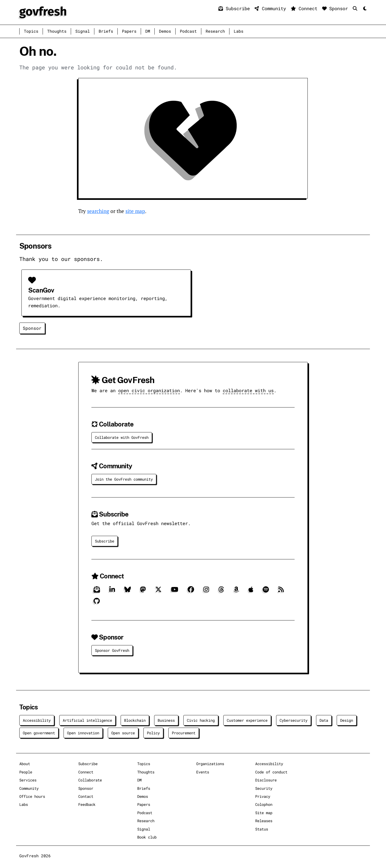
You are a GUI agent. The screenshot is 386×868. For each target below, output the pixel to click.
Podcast (188, 31)
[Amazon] (236, 591)
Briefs (106, 31)
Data (324, 720)
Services (28, 780)
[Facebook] (191, 591)
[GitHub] (97, 603)
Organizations (210, 764)
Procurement (184, 733)
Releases (264, 821)
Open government (39, 733)
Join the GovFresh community (124, 479)
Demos (165, 31)
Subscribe (235, 8)
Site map (264, 813)
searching (98, 211)
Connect (305, 8)
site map (135, 211)
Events (203, 772)
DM (148, 31)
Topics (31, 31)
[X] (158, 591)
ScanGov (41, 290)
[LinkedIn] (112, 591)
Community (272, 8)
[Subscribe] (97, 591)
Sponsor (337, 8)
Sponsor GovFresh (112, 650)
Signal (83, 31)
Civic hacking (201, 720)
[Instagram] (206, 591)
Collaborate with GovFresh (122, 437)
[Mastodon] (143, 591)
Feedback (87, 804)
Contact (86, 796)
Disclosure (266, 780)
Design (347, 720)
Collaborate (90, 780)
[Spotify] (266, 591)
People (26, 772)
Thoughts (57, 31)
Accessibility (37, 720)
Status (262, 829)
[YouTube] (175, 591)
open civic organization (149, 390)
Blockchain (135, 720)
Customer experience (247, 720)
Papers (129, 31)
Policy (153, 733)
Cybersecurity (294, 720)
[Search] (356, 8)
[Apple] (251, 591)
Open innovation (83, 733)
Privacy (263, 796)
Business (166, 720)
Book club (147, 837)
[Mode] (364, 9)
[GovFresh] (43, 12)
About (25, 764)
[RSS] (281, 591)
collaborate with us (248, 390)
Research (215, 31)
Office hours (32, 796)
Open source (123, 733)
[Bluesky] (128, 591)
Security (264, 788)
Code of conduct (271, 772)
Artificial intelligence (87, 720)
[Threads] (221, 591)
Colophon (264, 804)
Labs (239, 31)
